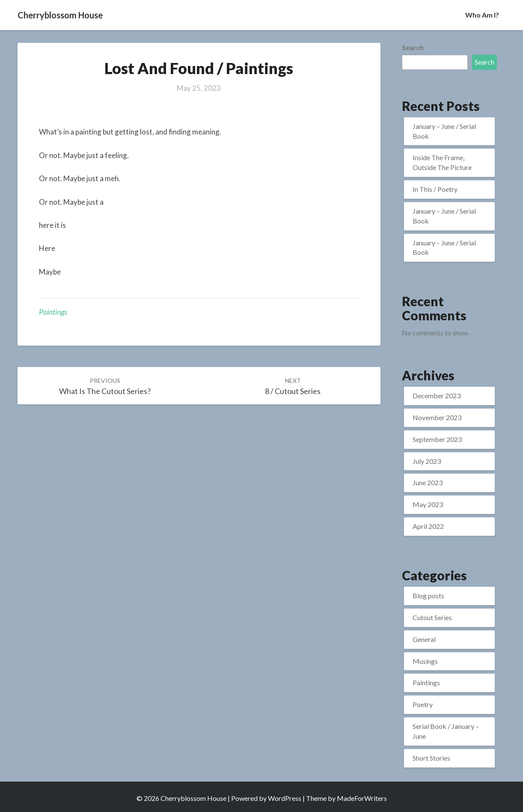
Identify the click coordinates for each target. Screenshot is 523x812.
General (424, 639)
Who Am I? (482, 15)
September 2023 (437, 439)
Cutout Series (432, 617)
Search (413, 47)
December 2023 (437, 396)
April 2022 (428, 526)
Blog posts (428, 596)
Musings (425, 661)
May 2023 (428, 504)
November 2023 (437, 417)
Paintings (53, 312)
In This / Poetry (435, 189)
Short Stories (431, 758)
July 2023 (427, 461)
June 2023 (428, 482)
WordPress (285, 798)
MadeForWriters (362, 798)
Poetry (423, 704)
